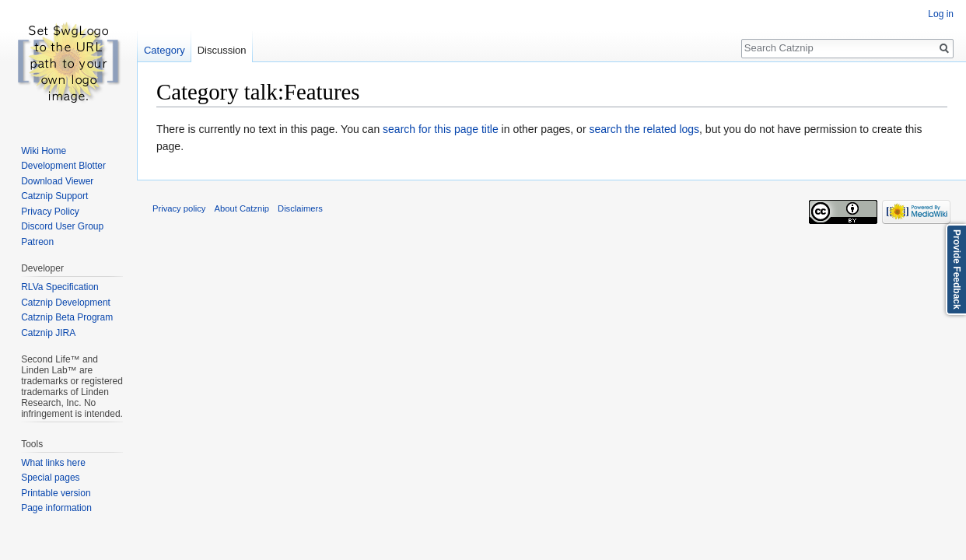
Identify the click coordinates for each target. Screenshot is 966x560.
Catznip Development (66, 303)
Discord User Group (62, 226)
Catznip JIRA (48, 333)
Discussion (222, 50)
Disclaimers (300, 208)
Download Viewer (57, 181)
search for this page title (441, 129)
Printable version (56, 493)
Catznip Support (54, 196)
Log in (941, 14)
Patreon (37, 242)
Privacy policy (179, 208)
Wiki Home (44, 151)
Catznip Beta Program (67, 317)
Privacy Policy (50, 212)
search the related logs (644, 129)
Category (164, 50)
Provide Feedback (957, 269)
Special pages (50, 478)
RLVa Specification (60, 287)
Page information (56, 508)
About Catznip (242, 208)
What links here (53, 463)
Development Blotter (63, 166)
